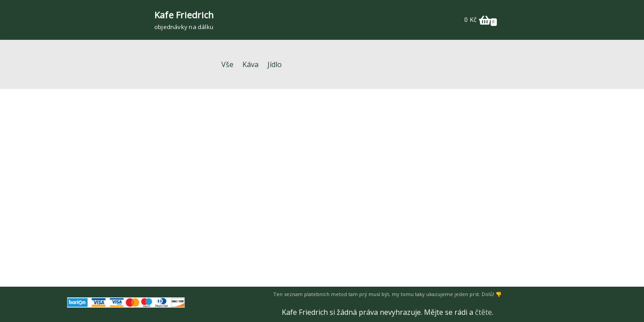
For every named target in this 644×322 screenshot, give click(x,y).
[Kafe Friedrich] (184, 20)
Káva (250, 64)
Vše (227, 64)
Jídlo (275, 64)
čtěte (483, 312)
